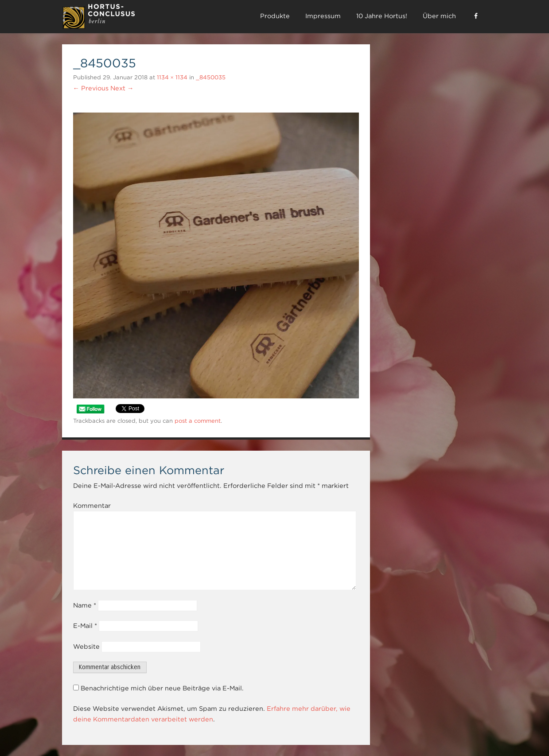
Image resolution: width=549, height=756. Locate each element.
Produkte (275, 16)
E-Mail (85, 626)
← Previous (91, 88)
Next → (122, 88)
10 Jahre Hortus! (382, 16)
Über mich (439, 16)
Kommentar (92, 506)
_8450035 (211, 77)
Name (85, 605)
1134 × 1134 (172, 77)
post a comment (198, 421)
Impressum (323, 16)
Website (86, 647)
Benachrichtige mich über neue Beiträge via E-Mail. (162, 688)
